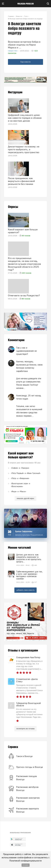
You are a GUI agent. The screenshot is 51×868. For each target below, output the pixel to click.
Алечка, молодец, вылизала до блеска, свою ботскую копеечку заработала (29, 366)
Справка (13, 747)
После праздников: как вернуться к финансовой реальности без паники (21, 181)
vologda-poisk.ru (26, 4)
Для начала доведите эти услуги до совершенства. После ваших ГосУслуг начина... (29, 383)
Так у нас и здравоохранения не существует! (26, 351)
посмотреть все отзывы (26, 729)
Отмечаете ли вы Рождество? (24, 295)
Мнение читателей (19, 548)
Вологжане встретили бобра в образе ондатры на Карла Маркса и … (24, 45)
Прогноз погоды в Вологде (30, 767)
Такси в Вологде (24, 756)
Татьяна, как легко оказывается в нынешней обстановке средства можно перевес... (29, 411)
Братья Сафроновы (24, 531)
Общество (13, 51)
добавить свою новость (25, 590)
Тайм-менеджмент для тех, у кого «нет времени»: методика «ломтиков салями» (29, 575)
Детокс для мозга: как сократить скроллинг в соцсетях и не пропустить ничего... (29, 558)
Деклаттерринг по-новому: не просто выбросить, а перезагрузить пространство (24, 149)
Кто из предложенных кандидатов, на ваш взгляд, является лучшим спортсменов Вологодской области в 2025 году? (24, 264)
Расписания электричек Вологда (28, 799)
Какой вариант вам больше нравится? (23, 231)
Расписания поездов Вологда (26, 778)
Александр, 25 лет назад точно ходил (29, 397)
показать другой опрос (25, 498)
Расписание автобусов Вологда (27, 789)
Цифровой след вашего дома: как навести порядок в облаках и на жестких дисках (25, 118)
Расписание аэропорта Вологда (27, 810)
